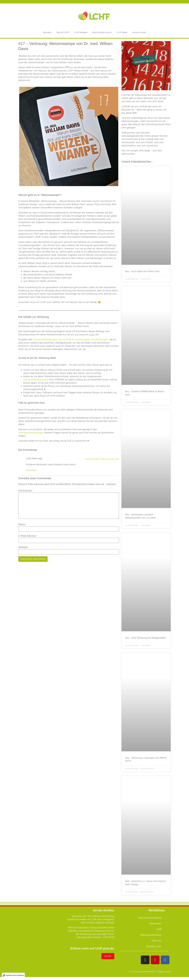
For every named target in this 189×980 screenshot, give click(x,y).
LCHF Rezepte (81, 32)
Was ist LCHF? (63, 32)
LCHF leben (122, 32)
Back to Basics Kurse (102, 32)
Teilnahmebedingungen (36, 380)
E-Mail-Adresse (28, 536)
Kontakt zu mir (154, 946)
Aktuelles (47, 32)
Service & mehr (139, 32)
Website (23, 547)
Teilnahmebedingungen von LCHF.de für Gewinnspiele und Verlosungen (71, 339)
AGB (159, 929)
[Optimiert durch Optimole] (13, 975)
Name (22, 524)
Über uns (156, 941)
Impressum (155, 923)
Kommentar (26, 491)
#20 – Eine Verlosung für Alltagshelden (146, 638)
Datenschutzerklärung (150, 918)
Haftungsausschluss (151, 935)
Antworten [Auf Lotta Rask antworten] (31, 470)
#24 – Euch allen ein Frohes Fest (142, 271)
